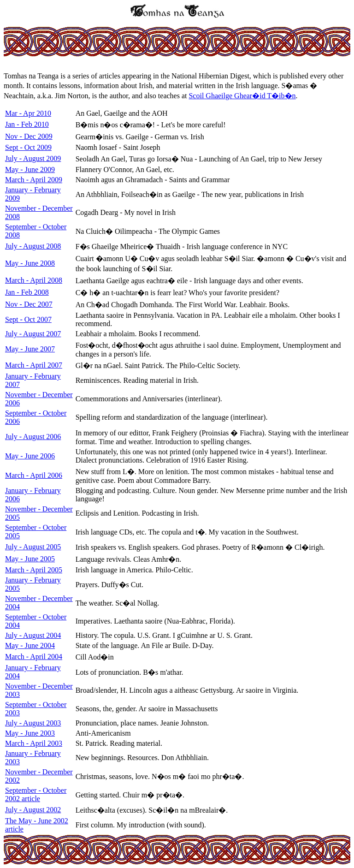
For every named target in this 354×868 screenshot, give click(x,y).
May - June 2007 (30, 349)
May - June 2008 (30, 263)
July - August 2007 (33, 334)
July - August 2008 (33, 246)
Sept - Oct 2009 (28, 147)
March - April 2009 (34, 180)
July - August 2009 (33, 158)
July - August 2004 (33, 635)
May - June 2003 (30, 733)
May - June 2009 (30, 169)
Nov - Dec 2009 (29, 136)
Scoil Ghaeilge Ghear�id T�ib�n (242, 96)
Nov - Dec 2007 (29, 304)
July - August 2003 (33, 723)
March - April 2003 (34, 743)
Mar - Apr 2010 (28, 113)
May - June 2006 (30, 456)
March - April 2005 (34, 570)
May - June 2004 (30, 645)
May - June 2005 (30, 559)
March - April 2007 (34, 365)
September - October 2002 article (36, 794)
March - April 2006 (34, 475)
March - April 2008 (34, 280)
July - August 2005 (33, 547)
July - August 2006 (33, 437)
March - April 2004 (34, 657)
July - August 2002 (33, 810)
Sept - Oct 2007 (28, 319)
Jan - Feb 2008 (27, 292)
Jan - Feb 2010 (27, 124)
